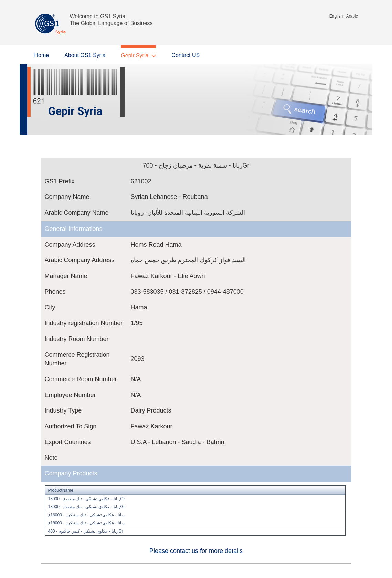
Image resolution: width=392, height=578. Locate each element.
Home (42, 55)
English (336, 16)
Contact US (186, 55)
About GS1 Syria (85, 55)
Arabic (352, 16)
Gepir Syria (135, 56)
